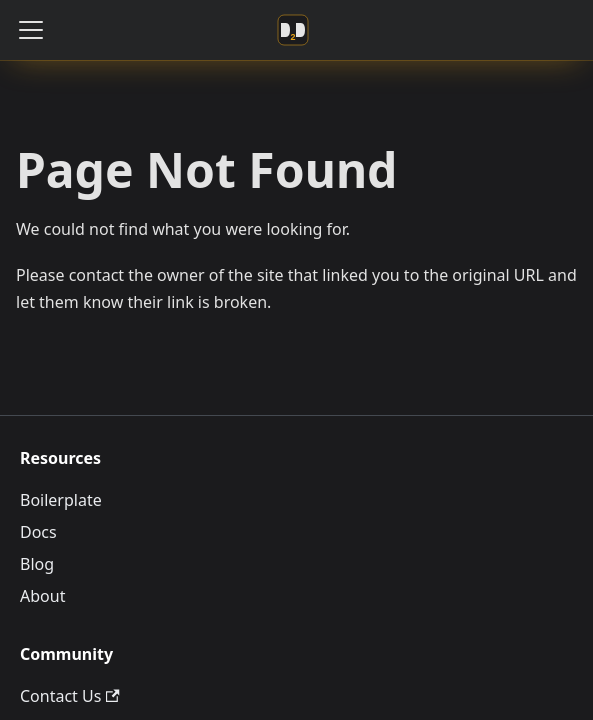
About (42, 596)
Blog (37, 564)
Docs (38, 532)
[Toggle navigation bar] (31, 30)
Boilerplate (61, 500)
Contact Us (70, 696)
